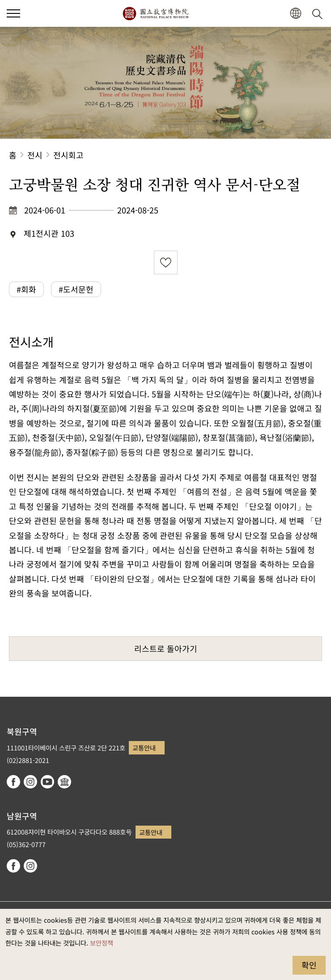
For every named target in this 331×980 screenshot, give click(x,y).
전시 (35, 155)
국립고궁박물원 (155, 13)
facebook (13, 782)
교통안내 (144, 748)
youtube (47, 782)
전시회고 (68, 155)
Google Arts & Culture (64, 782)
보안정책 (102, 943)
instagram (30, 782)
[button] (295, 14)
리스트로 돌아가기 (166, 648)
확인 (309, 965)
